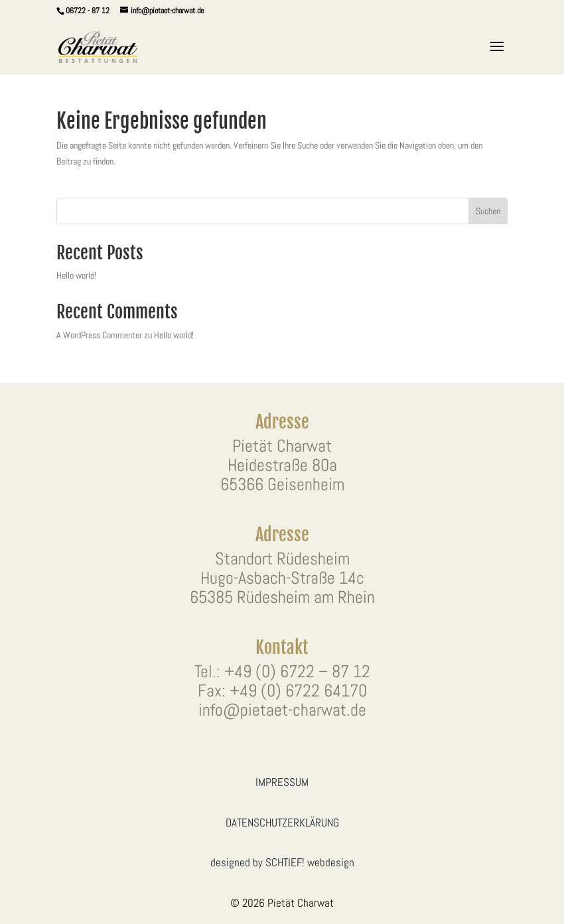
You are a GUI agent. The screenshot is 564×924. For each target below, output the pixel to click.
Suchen (488, 211)
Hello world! (76, 275)
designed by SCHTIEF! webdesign (282, 862)
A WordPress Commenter (99, 335)
